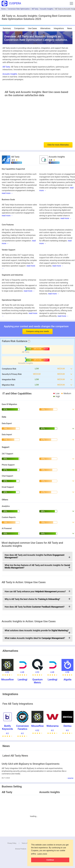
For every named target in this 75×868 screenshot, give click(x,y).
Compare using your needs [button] (37, 331)
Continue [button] (50, 860)
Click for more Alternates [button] (58, 145)
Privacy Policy (12, 843)
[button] (71, 3)
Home (3, 9)
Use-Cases (32, 28)
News (70, 28)
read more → (7, 193)
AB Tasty (35, 9)
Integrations (59, 28)
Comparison (19, 28)
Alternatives (45, 28)
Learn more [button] (42, 854)
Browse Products (21, 849)
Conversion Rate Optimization (19, 9)
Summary (7, 28)
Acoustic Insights (47, 9)
